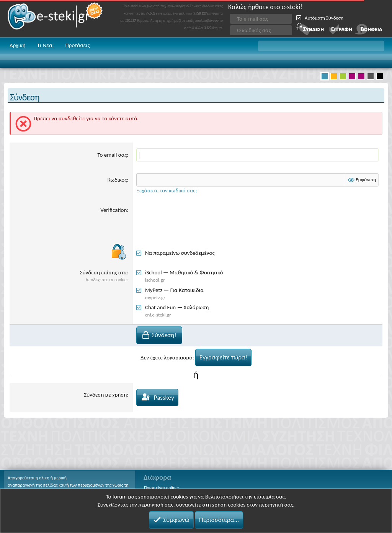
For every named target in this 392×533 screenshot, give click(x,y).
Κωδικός (117, 180)
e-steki (56, 19)
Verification (114, 210)
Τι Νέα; (46, 45)
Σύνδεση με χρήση (105, 395)
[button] (321, 46)
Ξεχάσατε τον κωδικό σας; (167, 190)
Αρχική (18, 45)
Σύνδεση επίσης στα (104, 272)
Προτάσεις (77, 45)
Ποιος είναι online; (161, 488)
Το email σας (112, 155)
